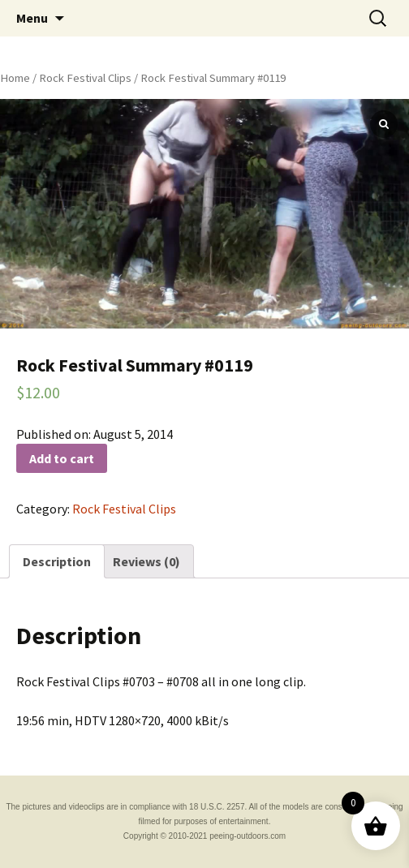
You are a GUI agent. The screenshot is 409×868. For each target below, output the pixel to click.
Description (57, 561)
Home (15, 78)
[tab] (57, 561)
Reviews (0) (146, 561)
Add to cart (62, 458)
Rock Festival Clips (85, 78)
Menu (32, 18)
